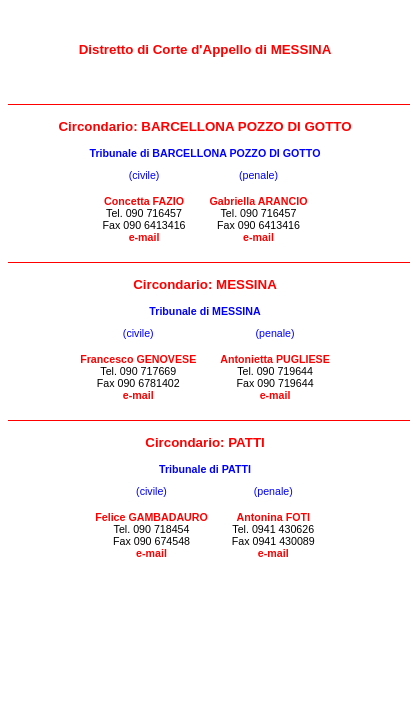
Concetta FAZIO (144, 201)
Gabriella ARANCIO (259, 201)
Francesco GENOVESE (138, 359)
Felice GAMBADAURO (151, 517)
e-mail (144, 237)
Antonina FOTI (273, 517)
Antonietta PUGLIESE (275, 359)
